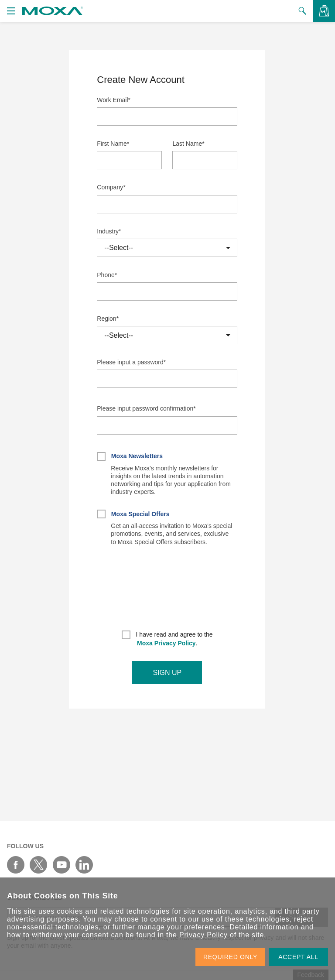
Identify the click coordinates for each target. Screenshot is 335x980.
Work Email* (114, 100)
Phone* (107, 275)
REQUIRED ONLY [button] (230, 957)
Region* (108, 319)
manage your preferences (181, 927)
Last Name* (188, 144)
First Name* (113, 144)
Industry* (109, 231)
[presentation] (167, 598)
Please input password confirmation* (146, 408)
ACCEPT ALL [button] (298, 957)
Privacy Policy (203, 935)
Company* (111, 187)
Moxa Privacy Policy (166, 643)
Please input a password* (131, 362)
